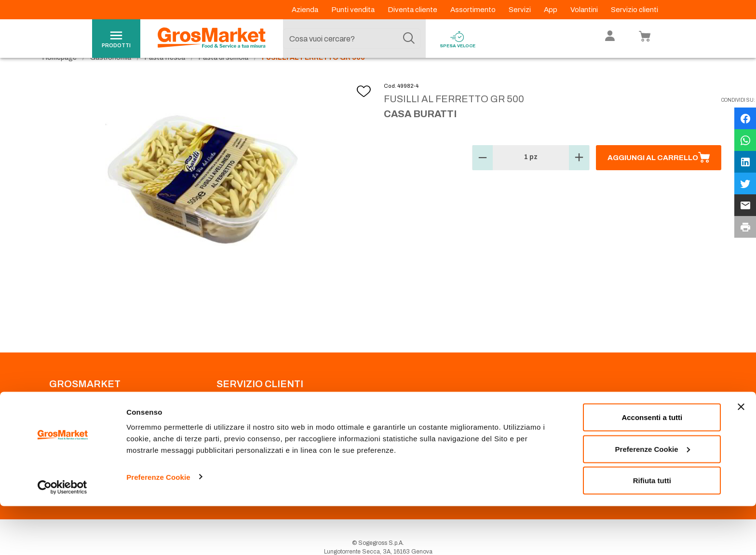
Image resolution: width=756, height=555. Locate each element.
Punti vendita (354, 10)
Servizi (520, 10)
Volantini (585, 10)
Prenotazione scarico (245, 428)
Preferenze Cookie (158, 525)
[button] (483, 177)
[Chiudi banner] (741, 456)
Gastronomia (111, 77)
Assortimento (474, 10)
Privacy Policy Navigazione (85, 440)
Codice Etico (66, 428)
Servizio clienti (634, 10)
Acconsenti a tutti (652, 466)
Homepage (60, 77)
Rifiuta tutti (652, 529)
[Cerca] (409, 39)
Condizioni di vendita (244, 440)
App (551, 10)
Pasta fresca (165, 77)
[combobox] (352, 39)
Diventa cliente (413, 10)
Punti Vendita (234, 417)
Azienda (306, 10)
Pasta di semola (223, 77)
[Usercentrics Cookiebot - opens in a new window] (62, 536)
